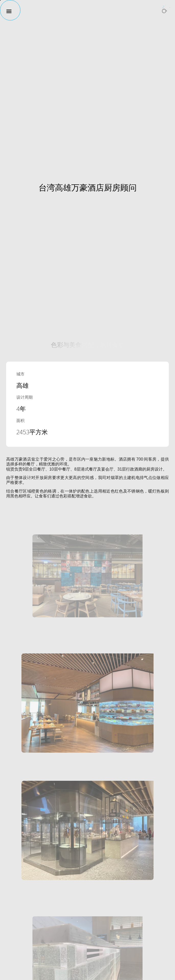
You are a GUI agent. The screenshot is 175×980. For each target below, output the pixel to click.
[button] (7, 11)
